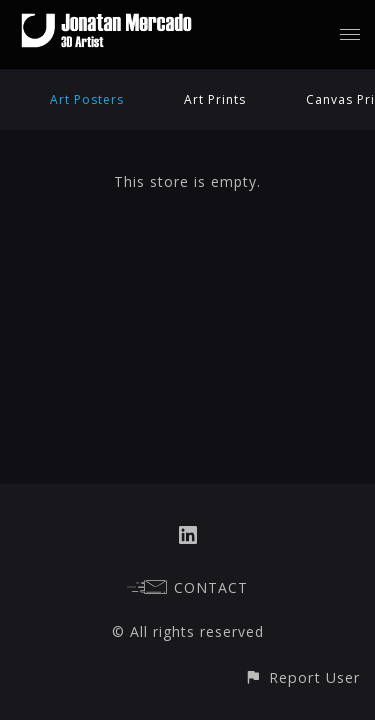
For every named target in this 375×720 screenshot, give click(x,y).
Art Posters (87, 99)
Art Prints (215, 99)
